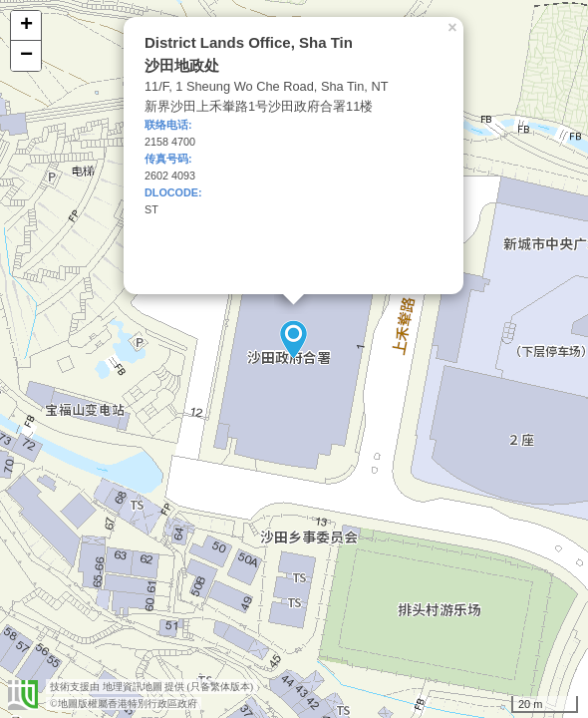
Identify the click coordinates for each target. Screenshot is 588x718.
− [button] (26, 56)
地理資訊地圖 (133, 687)
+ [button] (26, 26)
